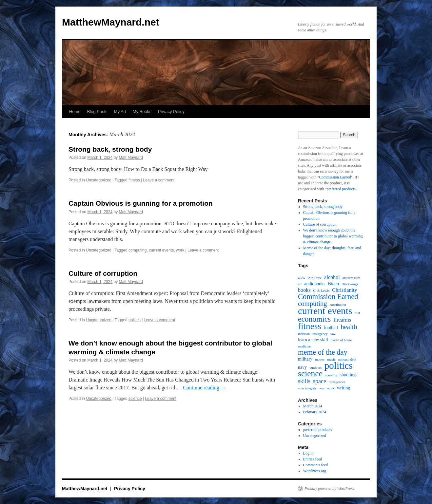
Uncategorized (98, 180)
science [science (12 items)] (310, 374)
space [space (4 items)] (320, 381)
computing (137, 250)
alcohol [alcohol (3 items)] (332, 277)
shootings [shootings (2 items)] (349, 375)
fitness (134, 180)
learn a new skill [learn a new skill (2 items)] (313, 340)
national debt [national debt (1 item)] (347, 359)
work (180, 250)
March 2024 (313, 406)
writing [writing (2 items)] (344, 388)
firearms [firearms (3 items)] (342, 320)
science (135, 399)
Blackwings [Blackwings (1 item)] (350, 284)
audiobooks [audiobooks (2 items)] (315, 284)
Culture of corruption (103, 273)
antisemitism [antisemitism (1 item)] (351, 278)
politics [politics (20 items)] (338, 365)
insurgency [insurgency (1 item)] (320, 334)
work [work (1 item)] (331, 388)
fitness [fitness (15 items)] (310, 326)
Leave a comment (159, 180)
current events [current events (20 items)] (325, 311)
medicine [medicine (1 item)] (304, 346)
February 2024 (315, 412)
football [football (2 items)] (331, 328)
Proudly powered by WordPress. (330, 489)
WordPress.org (315, 471)
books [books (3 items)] (304, 290)
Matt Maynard (131, 158)
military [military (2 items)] (305, 359)
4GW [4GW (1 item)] (302, 278)
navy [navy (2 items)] (302, 367)
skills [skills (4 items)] (304, 381)
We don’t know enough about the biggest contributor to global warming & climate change (333, 236)
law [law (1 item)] (333, 334)
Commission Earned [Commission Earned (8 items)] (328, 297)
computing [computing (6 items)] (313, 304)
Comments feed (316, 465)
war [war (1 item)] (322, 388)
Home (75, 112)
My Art (120, 112)
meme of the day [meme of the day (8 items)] (323, 352)
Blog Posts (97, 112)
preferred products (341, 189)
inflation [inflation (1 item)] (304, 334)
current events (161, 250)
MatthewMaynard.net (111, 22)
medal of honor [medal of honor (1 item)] (341, 340)
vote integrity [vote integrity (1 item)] (307, 388)
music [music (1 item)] (331, 359)
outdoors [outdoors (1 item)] (315, 368)
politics (135, 320)
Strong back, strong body (110, 149)
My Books (142, 112)
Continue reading (204, 388)
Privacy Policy (171, 112)
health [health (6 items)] (349, 327)
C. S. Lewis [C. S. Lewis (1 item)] (322, 291)
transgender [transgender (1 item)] (337, 382)
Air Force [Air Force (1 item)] (315, 278)
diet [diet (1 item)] (357, 313)
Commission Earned (335, 177)
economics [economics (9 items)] (314, 319)
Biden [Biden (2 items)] (334, 284)
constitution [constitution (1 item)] (338, 305)
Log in (308, 453)
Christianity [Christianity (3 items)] (344, 290)
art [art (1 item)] (300, 284)
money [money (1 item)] (320, 359)
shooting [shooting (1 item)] (331, 375)
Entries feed (313, 459)
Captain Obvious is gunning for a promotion (141, 203)
